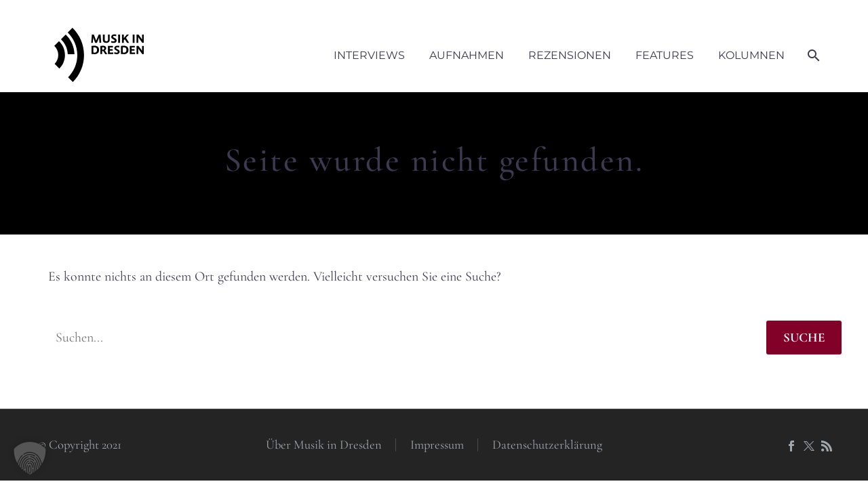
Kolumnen (751, 55)
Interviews (369, 55)
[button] (30, 458)
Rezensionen (570, 55)
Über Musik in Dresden (324, 445)
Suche (804, 337)
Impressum (437, 445)
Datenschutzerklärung (547, 445)
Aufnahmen (467, 55)
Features (665, 55)
